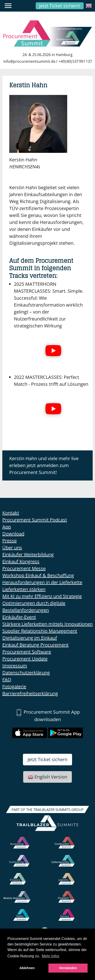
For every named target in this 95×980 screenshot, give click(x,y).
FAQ (7, 680)
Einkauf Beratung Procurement (35, 645)
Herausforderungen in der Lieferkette (42, 582)
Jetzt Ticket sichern (47, 759)
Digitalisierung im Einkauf (30, 638)
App (7, 527)
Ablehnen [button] (27, 968)
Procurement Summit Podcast (35, 520)
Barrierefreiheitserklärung (30, 693)
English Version (47, 777)
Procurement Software (27, 652)
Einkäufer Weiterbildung (28, 554)
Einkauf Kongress (21, 561)
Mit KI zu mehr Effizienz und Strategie (42, 596)
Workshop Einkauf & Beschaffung (38, 575)
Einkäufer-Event (19, 617)
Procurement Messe (24, 568)
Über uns (12, 548)
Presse (9, 541)
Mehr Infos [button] (51, 956)
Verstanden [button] (68, 968)
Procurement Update (25, 659)
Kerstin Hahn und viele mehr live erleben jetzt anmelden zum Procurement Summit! (44, 465)
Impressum (15, 666)
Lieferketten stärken (24, 589)
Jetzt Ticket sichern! (60, 6)
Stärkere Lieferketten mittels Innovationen (47, 624)
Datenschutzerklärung (26, 673)
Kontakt (11, 513)
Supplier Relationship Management (40, 631)
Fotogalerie (14, 686)
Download (13, 534)
